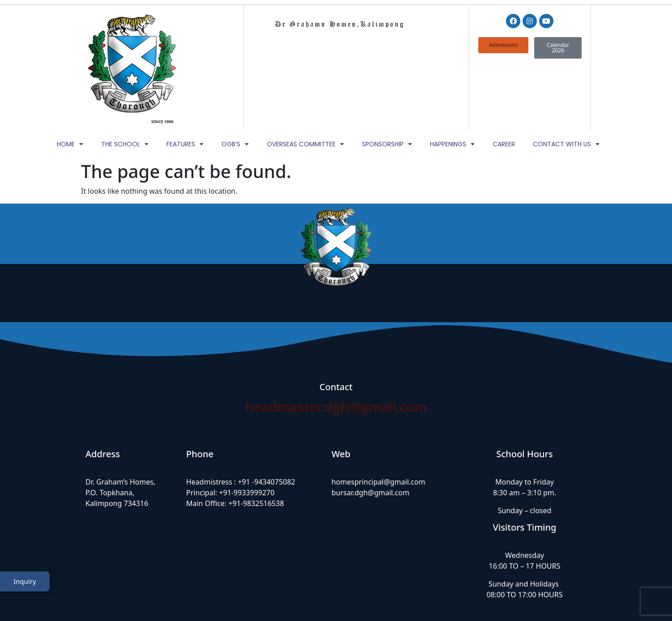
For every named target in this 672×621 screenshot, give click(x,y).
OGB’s (235, 79)
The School (125, 79)
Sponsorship (387, 79)
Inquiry (25, 591)
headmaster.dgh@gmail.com (336, 342)
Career (504, 79)
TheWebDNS (566, 597)
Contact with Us (566, 79)
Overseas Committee (305, 79)
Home (70, 79)
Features (185, 79)
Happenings (452, 79)
